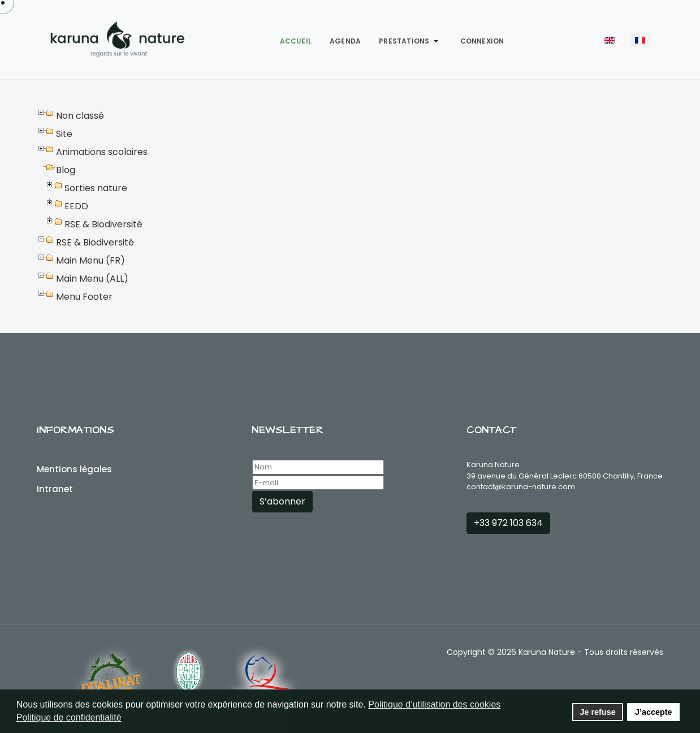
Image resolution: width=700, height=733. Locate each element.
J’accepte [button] (654, 712)
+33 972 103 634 (508, 523)
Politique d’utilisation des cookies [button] (434, 704)
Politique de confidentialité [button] (69, 717)
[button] (410, 41)
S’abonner (282, 501)
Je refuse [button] (597, 712)
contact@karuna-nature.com (521, 487)
